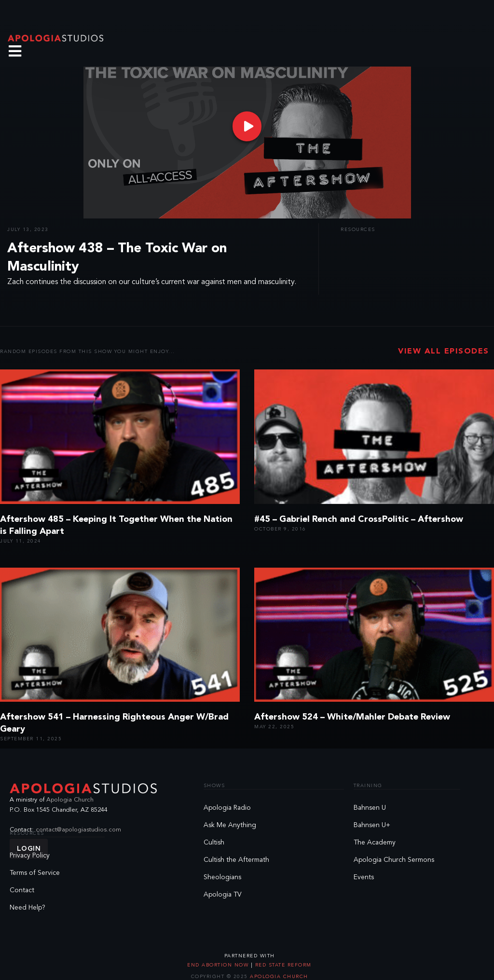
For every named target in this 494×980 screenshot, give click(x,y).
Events (364, 877)
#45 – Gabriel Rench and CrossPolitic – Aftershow (359, 519)
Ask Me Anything (230, 825)
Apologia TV (223, 895)
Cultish (214, 843)
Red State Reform (282, 965)
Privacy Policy (30, 856)
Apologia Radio (227, 808)
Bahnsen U (370, 808)
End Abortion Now (219, 965)
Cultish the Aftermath (236, 860)
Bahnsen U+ (372, 825)
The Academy (375, 843)
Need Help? (27, 908)
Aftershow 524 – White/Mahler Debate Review (352, 717)
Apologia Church (70, 800)
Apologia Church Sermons (394, 860)
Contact (22, 890)
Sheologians (222, 877)
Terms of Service (35, 873)
